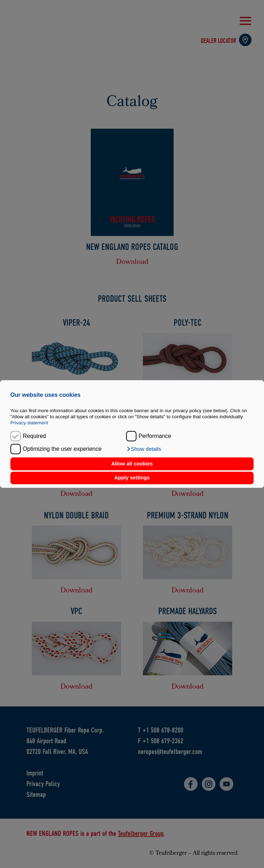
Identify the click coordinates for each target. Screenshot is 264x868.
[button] (144, 449)
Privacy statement (29, 423)
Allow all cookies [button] (132, 464)
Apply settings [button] (132, 478)
